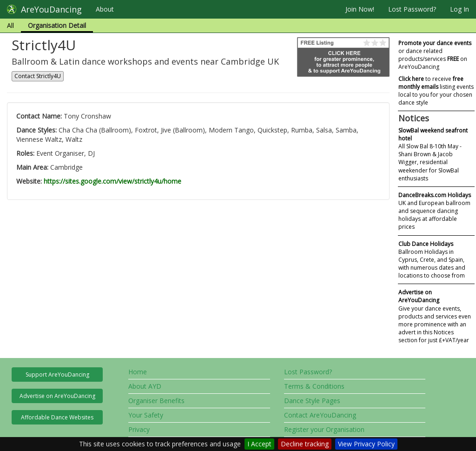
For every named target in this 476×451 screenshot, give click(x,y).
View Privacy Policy (366, 444)
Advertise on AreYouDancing (57, 396)
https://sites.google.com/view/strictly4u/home (112, 181)
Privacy (139, 429)
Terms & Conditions (314, 386)
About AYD (145, 386)
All (10, 25)
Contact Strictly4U (38, 76)
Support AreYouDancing (57, 375)
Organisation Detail (57, 25)
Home (138, 372)
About (105, 9)
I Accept (259, 444)
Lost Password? (412, 9)
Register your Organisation (324, 429)
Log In (459, 9)
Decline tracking (305, 444)
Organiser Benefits (156, 401)
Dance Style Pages (312, 401)
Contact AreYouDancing (320, 415)
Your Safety (146, 415)
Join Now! (360, 9)
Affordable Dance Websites (57, 417)
